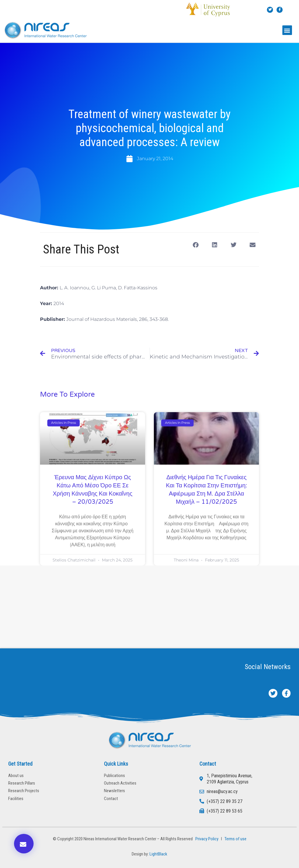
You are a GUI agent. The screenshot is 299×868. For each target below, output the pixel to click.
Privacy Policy (206, 839)
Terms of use (235, 839)
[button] (287, 30)
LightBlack (158, 854)
